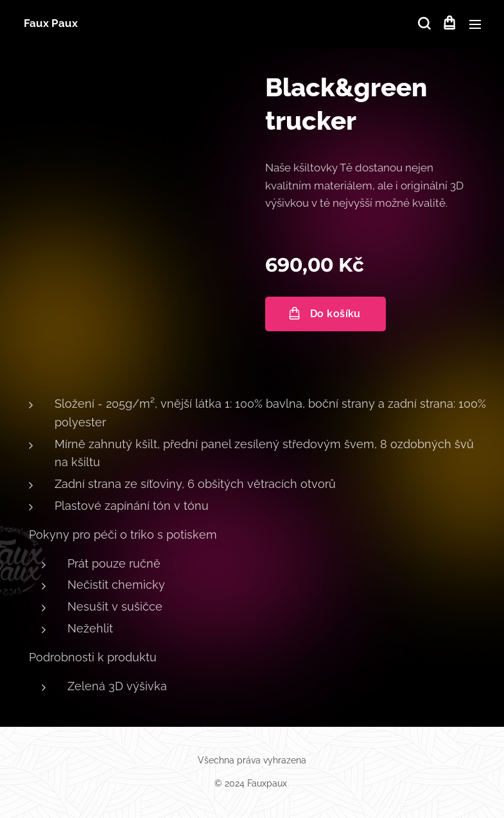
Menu (475, 24)
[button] (423, 24)
